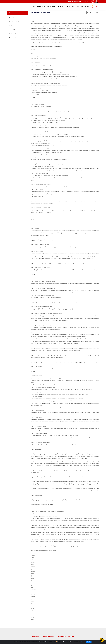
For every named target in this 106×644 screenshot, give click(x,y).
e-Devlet (70, 2)
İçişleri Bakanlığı (78, 2)
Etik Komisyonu (13, 26)
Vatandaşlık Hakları (13, 38)
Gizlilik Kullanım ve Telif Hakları (66, 636)
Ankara (85, 2)
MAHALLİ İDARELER (58, 7)
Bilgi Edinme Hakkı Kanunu (15, 34)
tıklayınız (83, 642)
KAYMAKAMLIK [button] (37, 7)
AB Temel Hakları (13, 30)
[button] (94, 12)
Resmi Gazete (36, 636)
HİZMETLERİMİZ (13, 13)
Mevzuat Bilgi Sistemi (49, 636)
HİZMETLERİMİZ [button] (69, 7)
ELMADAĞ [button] (47, 7)
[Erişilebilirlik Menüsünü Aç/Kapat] (102, 640)
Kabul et (89, 642)
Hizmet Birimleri (13, 18)
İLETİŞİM (87, 7)
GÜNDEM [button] (79, 7)
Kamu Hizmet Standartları (15, 22)
